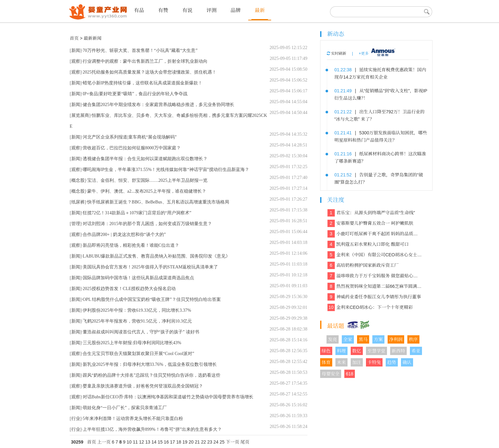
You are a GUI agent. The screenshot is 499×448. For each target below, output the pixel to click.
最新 (260, 10)
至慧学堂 (376, 351)
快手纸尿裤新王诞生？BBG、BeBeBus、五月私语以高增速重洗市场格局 (158, 202)
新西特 (398, 351)
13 (148, 442)
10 (129, 442)
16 (166, 442)
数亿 (357, 351)
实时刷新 (337, 53)
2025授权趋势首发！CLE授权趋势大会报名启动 (129, 289)
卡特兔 (374, 362)
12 (142, 442)
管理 (76, 224)
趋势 (392, 362)
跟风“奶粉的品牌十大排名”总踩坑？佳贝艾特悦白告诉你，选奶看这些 (151, 375)
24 (216, 442)
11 (136, 442)
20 (191, 442)
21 (197, 442)
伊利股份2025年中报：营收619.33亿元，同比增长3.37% (137, 310)
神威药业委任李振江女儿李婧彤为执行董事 (374, 297)
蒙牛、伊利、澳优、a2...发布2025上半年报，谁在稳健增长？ (147, 191)
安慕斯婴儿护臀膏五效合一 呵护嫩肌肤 (370, 223)
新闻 (76, 50)
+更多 (364, 53)
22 (204, 442)
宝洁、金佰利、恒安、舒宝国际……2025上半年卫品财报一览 (147, 180)
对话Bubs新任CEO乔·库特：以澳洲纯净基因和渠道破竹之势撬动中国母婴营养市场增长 (168, 397)
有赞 (163, 10)
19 (185, 442)
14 (154, 442)
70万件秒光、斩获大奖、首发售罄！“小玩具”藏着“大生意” (140, 50)
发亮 (333, 339)
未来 (341, 362)
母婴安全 (331, 374)
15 (160, 442)
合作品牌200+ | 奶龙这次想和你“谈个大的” (124, 235)
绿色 (326, 351)
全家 (348, 339)
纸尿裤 (78, 202)
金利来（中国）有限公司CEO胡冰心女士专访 (375, 255)
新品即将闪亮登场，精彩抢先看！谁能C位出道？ (131, 245)
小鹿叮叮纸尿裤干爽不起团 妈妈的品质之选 (375, 234)
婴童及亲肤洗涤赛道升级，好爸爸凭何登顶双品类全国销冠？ (143, 386)
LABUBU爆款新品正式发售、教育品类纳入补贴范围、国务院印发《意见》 (157, 256)
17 (172, 442)
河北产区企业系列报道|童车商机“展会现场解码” (130, 137)
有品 (139, 10)
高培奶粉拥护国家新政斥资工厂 (363, 265)
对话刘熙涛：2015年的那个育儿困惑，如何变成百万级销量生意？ (147, 224)
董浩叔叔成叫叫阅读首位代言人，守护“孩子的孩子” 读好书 (141, 332)
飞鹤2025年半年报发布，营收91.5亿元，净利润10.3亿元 (137, 321)
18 (179, 442)
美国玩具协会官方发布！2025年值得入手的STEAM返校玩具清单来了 (150, 267)
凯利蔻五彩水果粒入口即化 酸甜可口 (368, 244)
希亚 (416, 351)
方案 (378, 339)
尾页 (245, 442)
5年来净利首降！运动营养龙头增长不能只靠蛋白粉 (133, 419)
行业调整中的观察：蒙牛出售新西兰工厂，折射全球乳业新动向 (145, 61)
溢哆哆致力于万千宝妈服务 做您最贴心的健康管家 (375, 276)
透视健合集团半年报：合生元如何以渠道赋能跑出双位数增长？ (145, 159)
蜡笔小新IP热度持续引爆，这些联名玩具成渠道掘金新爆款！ (143, 83)
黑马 (363, 339)
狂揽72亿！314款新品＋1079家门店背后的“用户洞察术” (137, 213)
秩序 (413, 339)
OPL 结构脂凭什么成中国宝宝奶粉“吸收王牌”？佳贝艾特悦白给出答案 (152, 299)
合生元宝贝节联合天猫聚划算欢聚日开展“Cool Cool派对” (138, 354)
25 (222, 442)
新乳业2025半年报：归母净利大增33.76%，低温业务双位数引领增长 (150, 364)
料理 (341, 351)
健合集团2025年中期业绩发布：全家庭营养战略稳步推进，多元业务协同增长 (158, 105)
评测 (211, 10)
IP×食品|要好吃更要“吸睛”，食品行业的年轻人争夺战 (135, 94)
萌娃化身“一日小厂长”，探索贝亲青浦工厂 (125, 408)
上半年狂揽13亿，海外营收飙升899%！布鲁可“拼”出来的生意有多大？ (152, 429)
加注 (357, 362)
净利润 (396, 339)
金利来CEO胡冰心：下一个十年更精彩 (370, 307)
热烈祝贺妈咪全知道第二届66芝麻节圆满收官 (375, 286)
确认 (407, 362)
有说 (187, 10)
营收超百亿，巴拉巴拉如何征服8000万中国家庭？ (132, 148)
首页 (74, 38)
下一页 (233, 442)
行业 (76, 419)
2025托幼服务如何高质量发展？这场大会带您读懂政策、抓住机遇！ (150, 72)
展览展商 (80, 115)
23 (210, 442)
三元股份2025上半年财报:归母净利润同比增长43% (132, 343)
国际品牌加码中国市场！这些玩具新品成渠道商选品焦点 (138, 278)
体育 (326, 362)
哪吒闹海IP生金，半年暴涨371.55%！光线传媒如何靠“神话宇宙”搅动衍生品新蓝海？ (166, 170)
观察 (76, 61)
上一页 (104, 442)
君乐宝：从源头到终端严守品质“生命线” (371, 213)
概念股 (78, 180)
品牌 (235, 10)
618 (350, 374)
